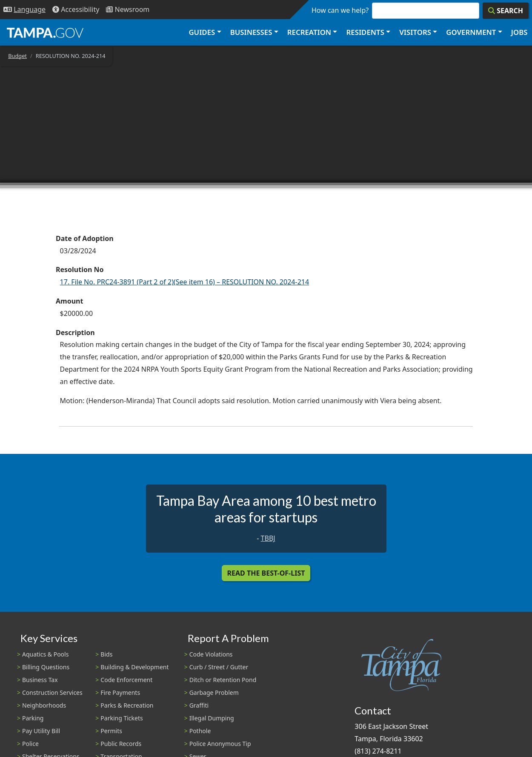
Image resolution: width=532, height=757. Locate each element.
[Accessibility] (76, 10)
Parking (33, 718)
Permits (111, 731)
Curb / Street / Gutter (219, 667)
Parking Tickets (122, 718)
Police (30, 744)
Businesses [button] (251, 32)
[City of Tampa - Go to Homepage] (45, 32)
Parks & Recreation (127, 705)
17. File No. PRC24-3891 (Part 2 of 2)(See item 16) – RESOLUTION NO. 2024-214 (185, 282)
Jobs (519, 32)
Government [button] (471, 32)
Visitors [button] (415, 32)
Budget (17, 56)
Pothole (200, 731)
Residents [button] (365, 32)
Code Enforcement (126, 680)
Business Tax (40, 680)
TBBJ (268, 538)
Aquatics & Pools (45, 654)
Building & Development (134, 667)
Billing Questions (46, 667)
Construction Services (52, 692)
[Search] (506, 11)
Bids (106, 654)
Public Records (121, 744)
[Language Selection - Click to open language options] (24, 10)
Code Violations (211, 654)
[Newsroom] (128, 10)
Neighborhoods (44, 705)
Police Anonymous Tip (220, 744)
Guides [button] (202, 32)
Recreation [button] (309, 32)
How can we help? (340, 10)
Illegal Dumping (212, 718)
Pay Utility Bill (41, 731)
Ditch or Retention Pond (223, 680)
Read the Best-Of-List (266, 573)
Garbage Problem (214, 692)
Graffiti (199, 705)
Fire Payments (120, 692)
